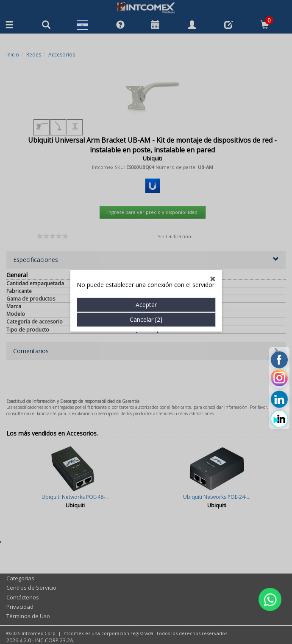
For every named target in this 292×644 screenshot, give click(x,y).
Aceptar (146, 262)
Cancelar (146, 277)
